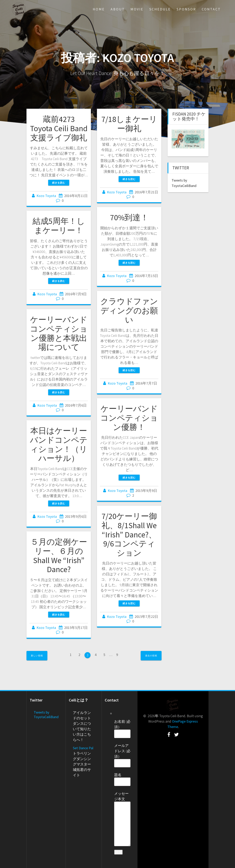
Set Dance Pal (83, 748)
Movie (137, 9)
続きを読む (59, 183)
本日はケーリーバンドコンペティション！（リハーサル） (59, 444)
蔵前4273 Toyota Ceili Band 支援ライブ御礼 (59, 128)
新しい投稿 (37, 656)
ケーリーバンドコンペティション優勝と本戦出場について (59, 333)
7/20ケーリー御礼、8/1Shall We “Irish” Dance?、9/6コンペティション (129, 534)
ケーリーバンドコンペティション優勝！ (129, 418)
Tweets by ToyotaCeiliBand (46, 715)
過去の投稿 (151, 656)
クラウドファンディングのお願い (129, 310)
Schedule (160, 9)
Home (99, 9)
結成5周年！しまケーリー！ (59, 226)
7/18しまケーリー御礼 (129, 124)
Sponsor (186, 9)
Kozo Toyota (46, 196)
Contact (211, 9)
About (118, 9)
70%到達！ (129, 217)
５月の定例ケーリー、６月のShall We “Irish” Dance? (59, 556)
